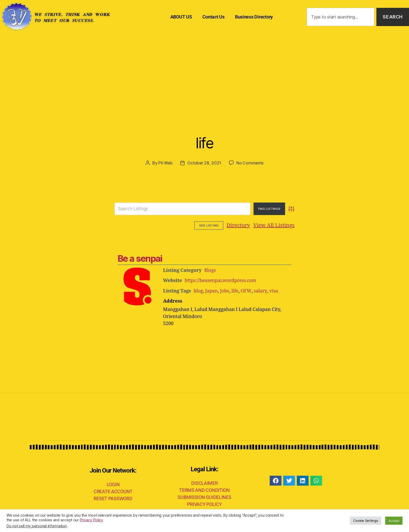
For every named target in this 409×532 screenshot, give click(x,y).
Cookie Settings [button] (366, 521)
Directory (206, 225)
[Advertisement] (204, 73)
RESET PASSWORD (113, 498)
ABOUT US (181, 17)
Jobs (225, 291)
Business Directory (254, 17)
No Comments (251, 163)
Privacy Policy (91, 520)
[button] (276, 480)
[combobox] (341, 17)
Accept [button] (394, 521)
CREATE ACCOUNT (113, 491)
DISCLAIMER (204, 483)
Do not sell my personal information (37, 526)
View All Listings (242, 225)
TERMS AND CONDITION (204, 490)
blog (198, 291)
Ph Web (165, 163)
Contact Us (213, 17)
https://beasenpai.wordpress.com (221, 280)
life (204, 142)
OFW (247, 291)
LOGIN (113, 484)
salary (261, 291)
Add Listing (280, 225)
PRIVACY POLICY (204, 504)
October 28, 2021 (204, 163)
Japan (212, 291)
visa (274, 291)
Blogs (210, 270)
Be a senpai (140, 258)
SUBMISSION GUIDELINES (204, 497)
